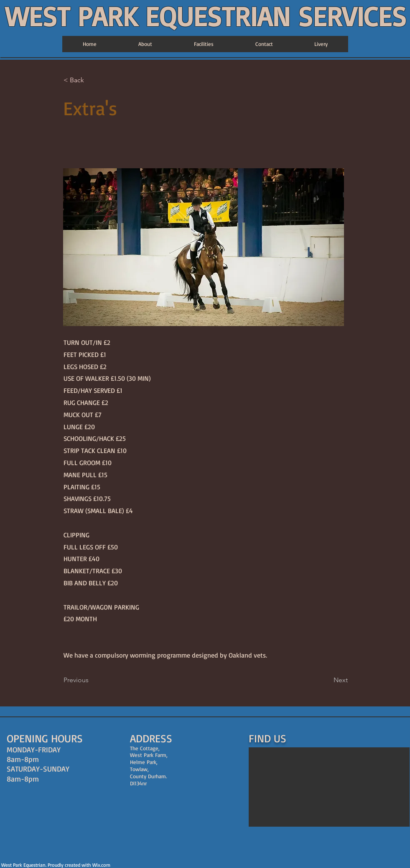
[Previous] (91, 681)
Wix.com (101, 865)
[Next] (327, 681)
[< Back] (91, 81)
